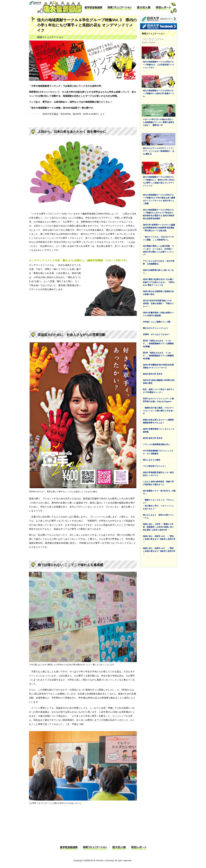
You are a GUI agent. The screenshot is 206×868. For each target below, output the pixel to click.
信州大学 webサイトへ (159, 19)
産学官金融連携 (93, 8)
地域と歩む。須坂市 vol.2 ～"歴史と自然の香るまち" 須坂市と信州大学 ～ (159, 539)
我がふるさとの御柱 (152, 460)
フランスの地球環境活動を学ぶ (156, 444)
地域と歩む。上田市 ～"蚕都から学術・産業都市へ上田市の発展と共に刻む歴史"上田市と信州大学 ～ (158, 527)
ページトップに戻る (127, 838)
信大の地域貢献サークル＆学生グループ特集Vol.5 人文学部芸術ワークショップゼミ (159, 65)
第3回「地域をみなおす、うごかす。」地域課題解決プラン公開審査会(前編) (158, 356)
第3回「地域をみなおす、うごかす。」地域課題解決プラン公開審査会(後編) (158, 344)
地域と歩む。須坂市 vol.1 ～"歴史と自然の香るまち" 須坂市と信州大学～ (159, 551)
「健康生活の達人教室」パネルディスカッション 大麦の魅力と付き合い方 (159, 411)
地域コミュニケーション (120, 8)
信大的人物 (144, 8)
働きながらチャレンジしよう (155, 328)
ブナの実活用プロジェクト (154, 466)
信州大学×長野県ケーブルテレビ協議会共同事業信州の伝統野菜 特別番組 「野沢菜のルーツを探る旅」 (159, 228)
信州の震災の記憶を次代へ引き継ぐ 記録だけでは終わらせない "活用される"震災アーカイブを (159, 282)
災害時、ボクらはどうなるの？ (156, 334)
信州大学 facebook (159, 26)
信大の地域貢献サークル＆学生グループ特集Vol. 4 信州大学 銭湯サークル (159, 93)
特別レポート (163, 8)
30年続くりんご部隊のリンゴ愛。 (157, 322)
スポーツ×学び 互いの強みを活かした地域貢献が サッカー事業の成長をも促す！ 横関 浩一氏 (159, 122)
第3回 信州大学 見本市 (153, 438)
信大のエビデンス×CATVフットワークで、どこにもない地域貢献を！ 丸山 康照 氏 (159, 151)
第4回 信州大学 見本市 (153, 374)
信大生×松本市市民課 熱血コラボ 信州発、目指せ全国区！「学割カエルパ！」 (158, 303)
